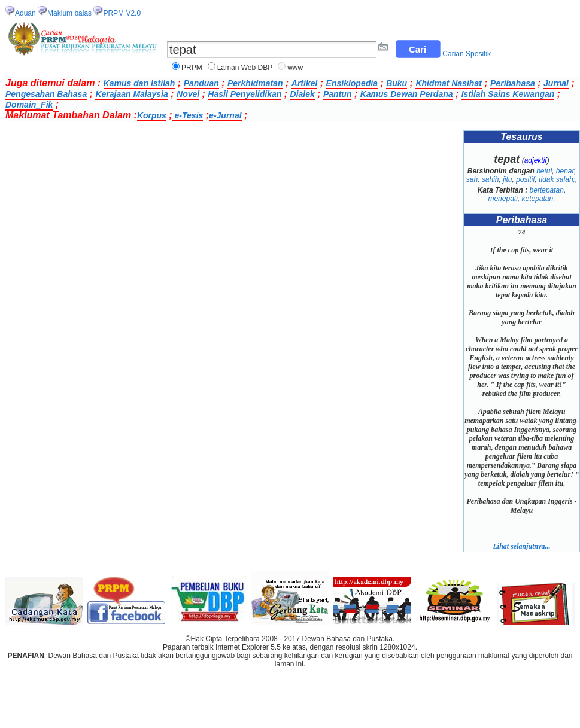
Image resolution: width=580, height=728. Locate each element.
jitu (507, 179)
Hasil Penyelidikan (245, 94)
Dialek (303, 94)
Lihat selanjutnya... (521, 546)
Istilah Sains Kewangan (508, 94)
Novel (188, 94)
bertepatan (547, 190)
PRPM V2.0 (122, 13)
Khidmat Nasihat (448, 83)
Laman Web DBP (245, 68)
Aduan (25, 13)
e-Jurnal (225, 115)
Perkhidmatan (255, 83)
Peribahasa (513, 83)
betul (544, 171)
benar (565, 171)
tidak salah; (557, 179)
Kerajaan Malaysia (131, 94)
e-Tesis (188, 115)
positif (525, 179)
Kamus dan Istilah (139, 83)
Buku (397, 83)
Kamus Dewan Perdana (407, 94)
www (295, 68)
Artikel (305, 83)
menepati (502, 199)
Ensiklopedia (352, 83)
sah (472, 179)
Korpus (152, 115)
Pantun (337, 94)
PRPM (192, 68)
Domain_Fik (29, 105)
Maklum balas (69, 13)
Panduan (201, 83)
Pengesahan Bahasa (46, 94)
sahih (491, 179)
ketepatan (537, 199)
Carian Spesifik (467, 54)
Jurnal (556, 83)
